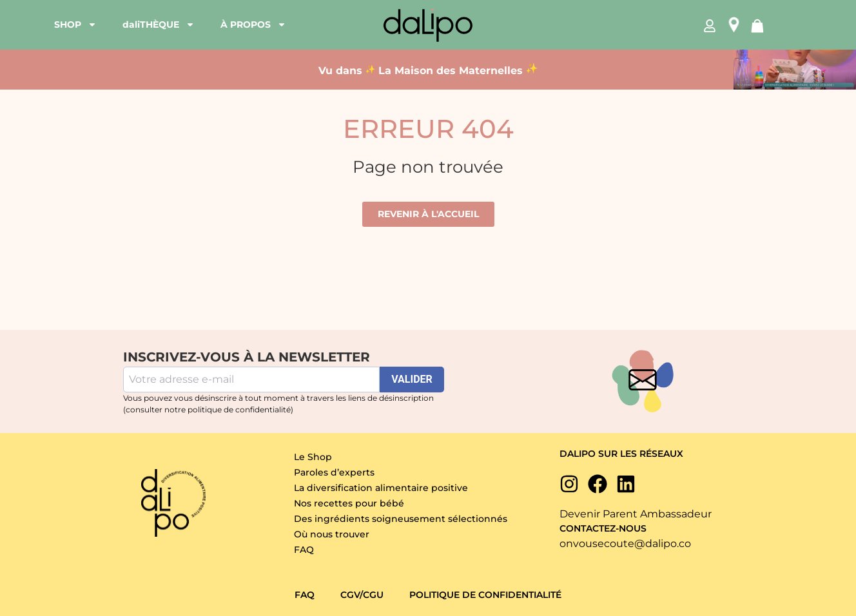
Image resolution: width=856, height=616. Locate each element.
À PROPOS (253, 24)
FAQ (304, 550)
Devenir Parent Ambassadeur (636, 514)
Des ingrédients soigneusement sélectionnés (401, 519)
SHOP (75, 24)
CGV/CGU (362, 595)
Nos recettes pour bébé (349, 503)
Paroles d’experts (334, 472)
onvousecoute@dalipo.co (625, 544)
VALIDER (412, 379)
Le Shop (313, 457)
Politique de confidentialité (485, 595)
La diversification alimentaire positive (381, 488)
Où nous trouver (332, 534)
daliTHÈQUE (159, 24)
